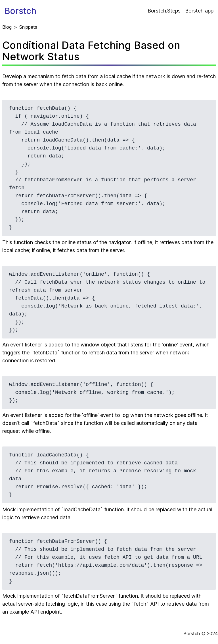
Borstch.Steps (164, 11)
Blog (7, 27)
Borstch (20, 11)
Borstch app (199, 11)
